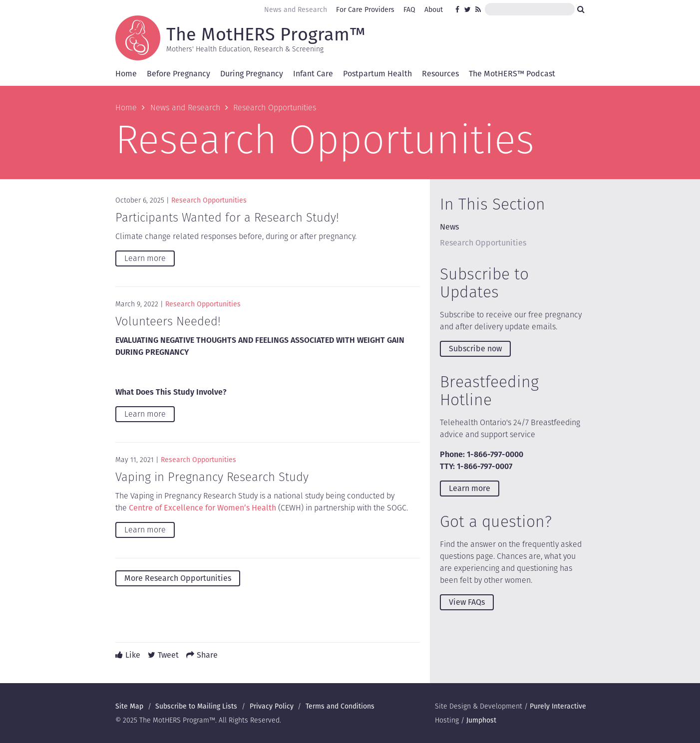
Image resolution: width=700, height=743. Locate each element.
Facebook (459, 9)
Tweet (168, 655)
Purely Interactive (558, 706)
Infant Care (313, 74)
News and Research (296, 9)
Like (133, 655)
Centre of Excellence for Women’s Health (202, 508)
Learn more (145, 258)
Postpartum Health (377, 74)
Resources (440, 74)
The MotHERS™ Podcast (512, 74)
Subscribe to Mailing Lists (196, 706)
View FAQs (467, 602)
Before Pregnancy (178, 74)
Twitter (468, 9)
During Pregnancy (252, 74)
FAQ (409, 9)
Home (126, 74)
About (434, 9)
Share (207, 655)
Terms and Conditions (340, 706)
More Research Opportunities (178, 578)
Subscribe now (475, 349)
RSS (479, 9)
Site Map (129, 706)
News (449, 227)
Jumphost (481, 720)
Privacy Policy (272, 706)
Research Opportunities (209, 200)
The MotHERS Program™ (266, 33)
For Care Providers (365, 9)
